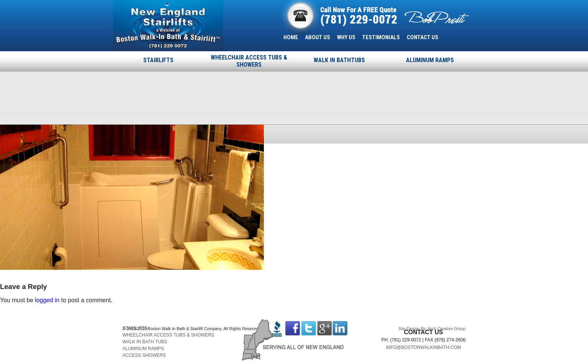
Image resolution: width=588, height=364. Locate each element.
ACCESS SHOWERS (144, 355)
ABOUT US (318, 37)
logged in (47, 300)
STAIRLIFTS (158, 60)
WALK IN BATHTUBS (339, 60)
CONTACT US (423, 37)
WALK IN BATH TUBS (145, 342)
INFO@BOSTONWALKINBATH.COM (423, 347)
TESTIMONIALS (381, 37)
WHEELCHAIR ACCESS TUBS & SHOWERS (249, 61)
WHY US (346, 37)
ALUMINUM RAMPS (430, 60)
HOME (291, 37)
